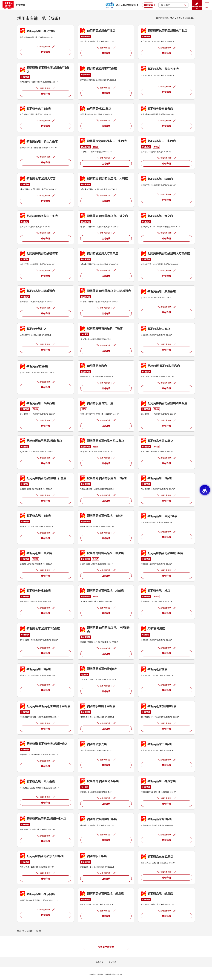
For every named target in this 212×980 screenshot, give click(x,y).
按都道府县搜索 (197, 5)
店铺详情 (46, 52)
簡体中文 (174, 5)
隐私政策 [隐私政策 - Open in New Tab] (100, 962)
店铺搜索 (14, 5)
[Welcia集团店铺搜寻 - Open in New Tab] (122, 5)
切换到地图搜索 (106, 947)
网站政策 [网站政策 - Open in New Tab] (112, 962)
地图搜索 (148, 5)
